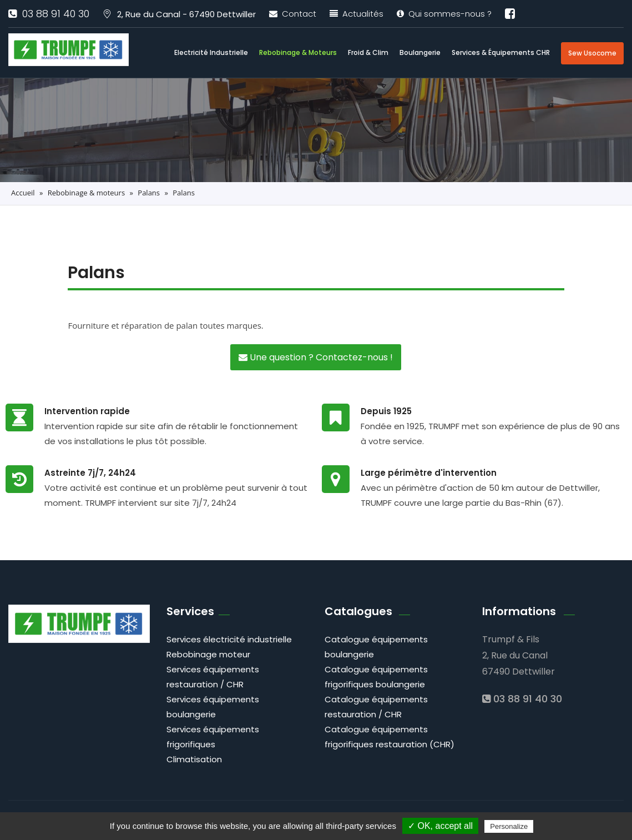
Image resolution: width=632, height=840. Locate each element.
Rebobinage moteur (208, 654)
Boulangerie (420, 52)
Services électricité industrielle (229, 639)
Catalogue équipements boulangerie (376, 647)
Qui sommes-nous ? (444, 14)
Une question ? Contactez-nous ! (316, 357)
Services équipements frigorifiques (213, 737)
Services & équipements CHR (501, 52)
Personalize (509, 826)
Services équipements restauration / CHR (213, 677)
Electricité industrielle (211, 52)
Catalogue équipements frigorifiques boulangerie (376, 677)
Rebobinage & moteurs (298, 52)
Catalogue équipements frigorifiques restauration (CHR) (390, 737)
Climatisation (194, 759)
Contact (293, 14)
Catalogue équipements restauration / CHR (376, 707)
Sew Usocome (592, 53)
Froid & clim (368, 52)
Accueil (23, 193)
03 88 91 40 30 (49, 14)
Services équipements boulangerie (213, 707)
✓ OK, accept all (440, 826)
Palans (149, 193)
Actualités (357, 14)
